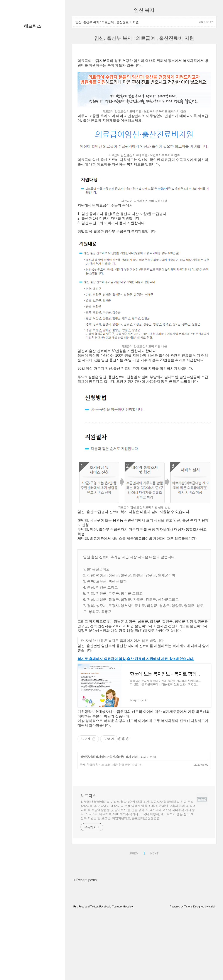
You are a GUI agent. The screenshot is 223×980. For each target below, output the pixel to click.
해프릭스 (33, 26)
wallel (212, 967)
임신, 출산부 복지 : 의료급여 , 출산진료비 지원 (107, 22)
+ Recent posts (85, 941)
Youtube (117, 967)
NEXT (154, 914)
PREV (133, 914)
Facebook (105, 967)
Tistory (188, 967)
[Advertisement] (144, 85)
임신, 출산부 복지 (120, 818)
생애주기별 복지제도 (93, 818)
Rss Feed (79, 967)
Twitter (94, 967)
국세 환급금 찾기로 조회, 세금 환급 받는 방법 (109, 825)
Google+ (128, 967)
